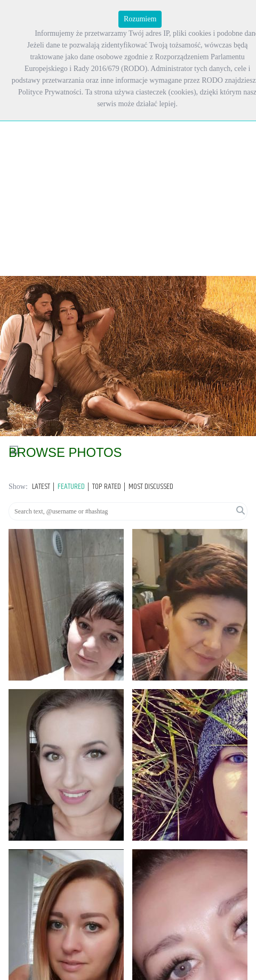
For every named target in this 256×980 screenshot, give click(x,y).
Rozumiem (140, 19)
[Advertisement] (100, 129)
